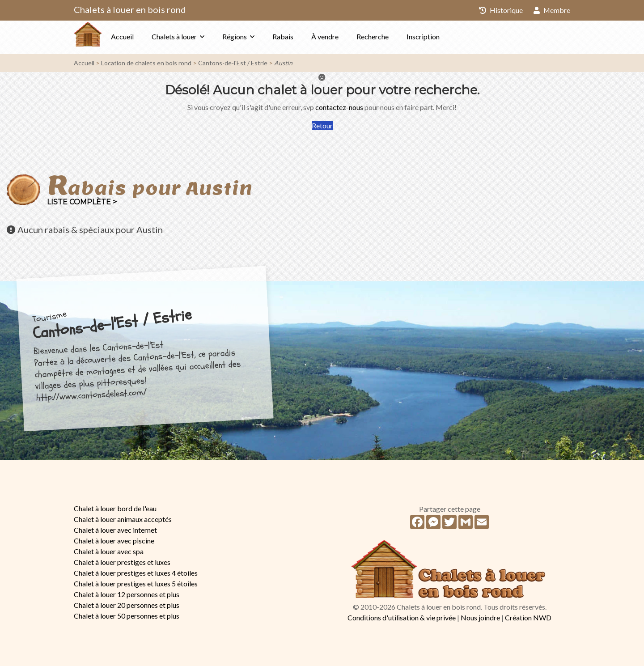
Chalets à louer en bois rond (130, 9)
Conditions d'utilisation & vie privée (402, 617)
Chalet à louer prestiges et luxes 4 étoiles (136, 573)
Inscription (441, 36)
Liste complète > (82, 202)
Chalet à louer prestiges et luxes (122, 562)
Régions (252, 36)
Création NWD (528, 617)
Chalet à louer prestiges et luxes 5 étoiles (136, 583)
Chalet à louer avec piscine (114, 541)
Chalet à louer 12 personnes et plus (127, 594)
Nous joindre (480, 617)
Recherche (390, 36)
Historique (500, 10)
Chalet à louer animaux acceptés (123, 519)
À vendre (343, 36)
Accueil (140, 36)
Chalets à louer (192, 36)
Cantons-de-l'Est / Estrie (233, 63)
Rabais (301, 36)
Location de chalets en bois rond (146, 63)
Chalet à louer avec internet (115, 530)
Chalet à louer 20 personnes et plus (127, 605)
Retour (322, 125)
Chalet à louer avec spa (109, 551)
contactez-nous (339, 107)
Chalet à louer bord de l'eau (115, 508)
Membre (552, 10)
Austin (283, 63)
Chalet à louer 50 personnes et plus (127, 616)
